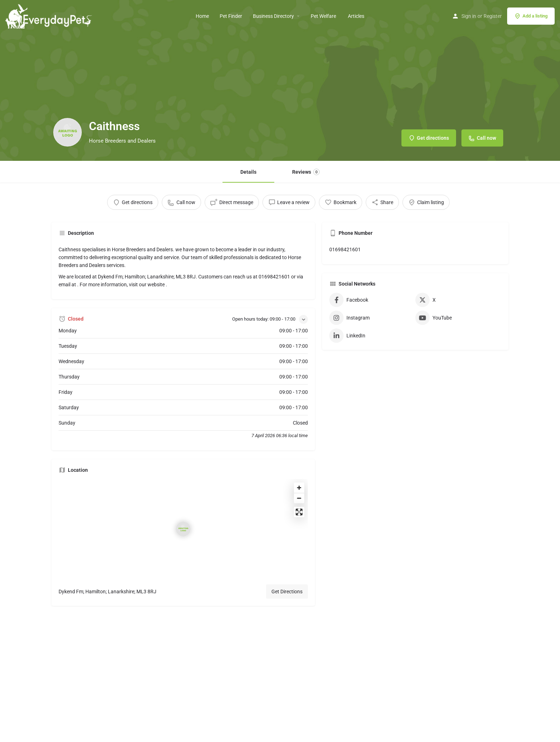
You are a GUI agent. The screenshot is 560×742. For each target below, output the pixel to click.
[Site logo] (50, 15)
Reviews (306, 172)
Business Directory (273, 16)
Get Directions (287, 592)
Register (493, 16)
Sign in (469, 16)
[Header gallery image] (280, 80)
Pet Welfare (324, 16)
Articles (356, 16)
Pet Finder (231, 16)
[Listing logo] (67, 132)
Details (248, 172)
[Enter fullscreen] (299, 512)
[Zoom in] (299, 488)
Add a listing (531, 16)
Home (202, 16)
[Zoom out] (299, 498)
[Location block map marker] (183, 529)
